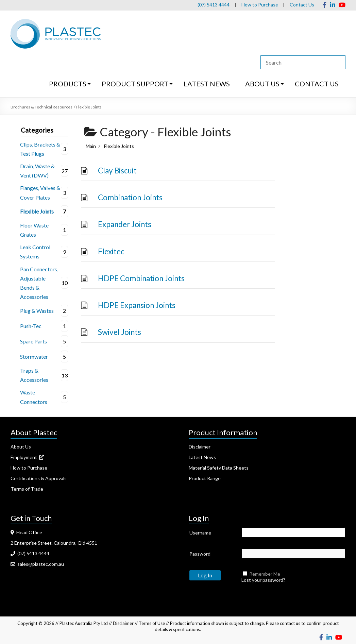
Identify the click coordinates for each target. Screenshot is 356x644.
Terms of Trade (27, 489)
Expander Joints (125, 224)
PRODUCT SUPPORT (135, 84)
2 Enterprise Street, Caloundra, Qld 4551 (54, 543)
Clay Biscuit (117, 171)
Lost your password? (263, 580)
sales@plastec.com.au (37, 564)
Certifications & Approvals (39, 478)
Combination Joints (130, 197)
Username (200, 533)
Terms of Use (152, 623)
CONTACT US (317, 84)
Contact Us (302, 5)
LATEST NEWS (207, 84)
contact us (290, 623)
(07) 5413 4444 (213, 5)
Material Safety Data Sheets (219, 468)
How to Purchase (259, 5)
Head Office (26, 532)
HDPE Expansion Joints (137, 305)
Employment (27, 457)
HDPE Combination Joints (141, 278)
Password (200, 554)
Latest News (202, 457)
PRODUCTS (68, 84)
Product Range (205, 478)
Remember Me (265, 574)
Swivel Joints (120, 332)
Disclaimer (200, 447)
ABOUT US (262, 84)
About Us (21, 447)
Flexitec (111, 251)
